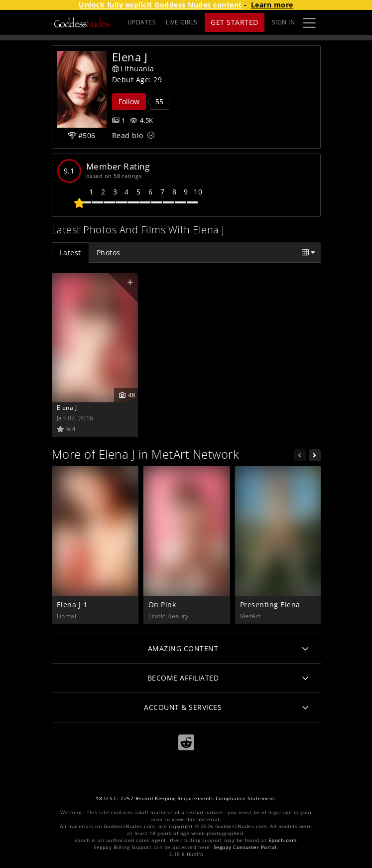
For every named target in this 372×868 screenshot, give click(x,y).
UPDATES (142, 22)
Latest (70, 253)
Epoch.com (283, 840)
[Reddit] (186, 743)
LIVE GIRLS (182, 22)
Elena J (67, 407)
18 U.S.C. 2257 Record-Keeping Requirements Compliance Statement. (186, 798)
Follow (129, 101)
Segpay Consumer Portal (245, 847)
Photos (109, 253)
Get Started (235, 22)
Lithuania (133, 69)
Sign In (284, 22)
